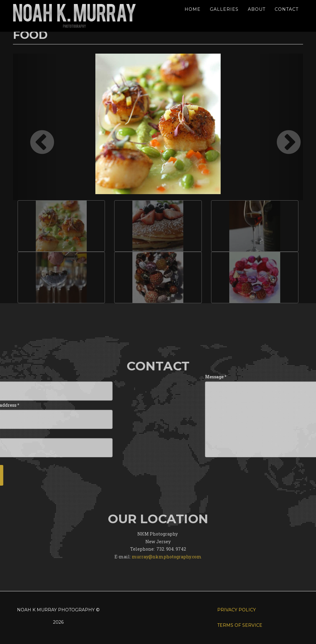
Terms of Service (240, 625)
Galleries (224, 9)
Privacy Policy (237, 610)
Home (193, 9)
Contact (287, 9)
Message (274, 377)
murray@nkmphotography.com (167, 579)
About (257, 9)
